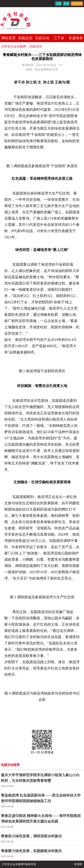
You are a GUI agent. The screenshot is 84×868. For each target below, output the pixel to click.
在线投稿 (77, 4)
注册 (58, 4)
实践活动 (42, 38)
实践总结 (25, 38)
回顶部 (78, 864)
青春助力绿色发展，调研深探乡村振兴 (31, 836)
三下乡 (59, 38)
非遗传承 (76, 38)
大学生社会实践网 (13, 46)
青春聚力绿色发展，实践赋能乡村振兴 (31, 851)
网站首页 (9, 38)
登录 (66, 4)
